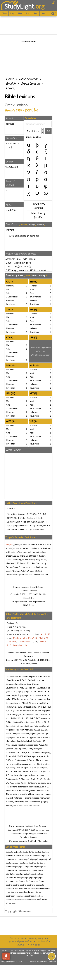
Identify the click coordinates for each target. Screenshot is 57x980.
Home (10, 79)
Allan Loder (43, 841)
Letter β (11, 88)
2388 (9, 263)
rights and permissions (20, 941)
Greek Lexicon (30, 83)
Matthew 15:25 (13, 563)
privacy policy (35, 938)
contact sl (42, 941)
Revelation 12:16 (41, 575)
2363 (19, 259)
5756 (32, 270)
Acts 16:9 (25, 571)
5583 (9, 270)
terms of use (16, 938)
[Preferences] (53, 13)
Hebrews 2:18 (26, 575)
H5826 (26, 631)
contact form (28, 955)
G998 (15, 167)
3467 (9, 266)
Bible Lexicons (29, 79)
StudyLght (19, 6)
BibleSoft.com (29, 605)
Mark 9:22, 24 (27, 563)
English (11, 83)
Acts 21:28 (35, 571)
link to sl (35, 944)
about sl (22, 944)
